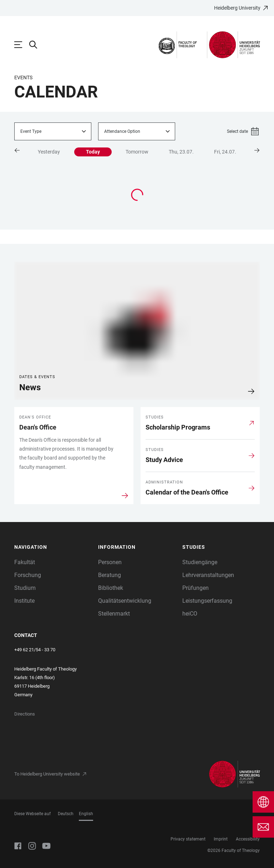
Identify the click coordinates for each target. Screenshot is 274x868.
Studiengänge (200, 562)
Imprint (221, 839)
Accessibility (248, 839)
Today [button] (93, 152)
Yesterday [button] (49, 152)
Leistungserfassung (207, 601)
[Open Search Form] (37, 45)
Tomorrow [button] (137, 152)
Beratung (110, 575)
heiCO (190, 614)
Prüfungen (196, 588)
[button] (19, 150)
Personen (110, 562)
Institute (24, 601)
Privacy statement (188, 839)
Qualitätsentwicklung (125, 601)
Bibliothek (111, 588)
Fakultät (25, 562)
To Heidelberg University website (47, 774)
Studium (25, 588)
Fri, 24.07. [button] (225, 152)
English (86, 814)
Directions (25, 714)
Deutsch (66, 814)
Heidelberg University (237, 8)
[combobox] (53, 131)
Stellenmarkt (114, 614)
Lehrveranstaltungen (208, 575)
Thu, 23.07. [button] (181, 152)
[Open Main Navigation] (22, 45)
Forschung (28, 575)
